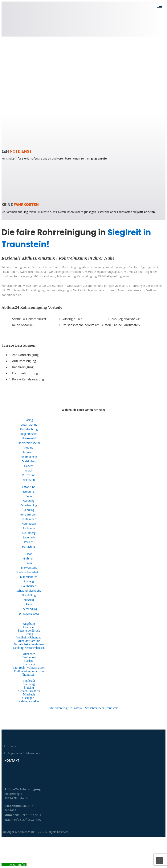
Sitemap (13, 746)
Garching (29, 501)
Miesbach (29, 694)
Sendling (29, 510)
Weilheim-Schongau (29, 637)
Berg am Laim (29, 514)
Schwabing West (29, 614)
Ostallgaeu (29, 698)
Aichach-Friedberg (29, 691)
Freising (29, 688)
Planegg (29, 581)
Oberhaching (29, 505)
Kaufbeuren (29, 657)
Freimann (29, 480)
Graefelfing (29, 595)
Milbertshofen (29, 577)
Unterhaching (29, 425)
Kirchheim (29, 558)
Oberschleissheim (29, 443)
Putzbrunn (29, 475)
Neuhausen (29, 524)
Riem (29, 604)
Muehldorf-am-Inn (29, 641)
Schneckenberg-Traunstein (65, 708)
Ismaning (29, 491)
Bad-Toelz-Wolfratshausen (29, 668)
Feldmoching (29, 457)
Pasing (29, 420)
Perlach (29, 542)
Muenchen (29, 654)
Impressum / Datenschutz (24, 753)
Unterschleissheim (29, 572)
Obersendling (29, 609)
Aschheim (29, 528)
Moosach (29, 452)
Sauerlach (29, 537)
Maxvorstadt (29, 568)
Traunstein (29, 675)
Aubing (29, 447)
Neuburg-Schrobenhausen (29, 648)
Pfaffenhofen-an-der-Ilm (29, 671)
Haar (29, 554)
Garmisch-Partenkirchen (29, 644)
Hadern (29, 466)
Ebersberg (29, 664)
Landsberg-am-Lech (29, 701)
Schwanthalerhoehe (29, 591)
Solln (29, 496)
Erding (29, 634)
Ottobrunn (29, 487)
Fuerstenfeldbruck (29, 631)
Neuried (29, 600)
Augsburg (29, 624)
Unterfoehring (29, 429)
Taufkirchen (29, 519)
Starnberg (29, 684)
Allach (29, 470)
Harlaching (29, 547)
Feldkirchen (29, 461)
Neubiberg (29, 533)
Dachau (29, 661)
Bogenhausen (29, 434)
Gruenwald (29, 438)
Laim (29, 563)
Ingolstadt (29, 681)
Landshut (29, 627)
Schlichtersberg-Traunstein (102, 708)
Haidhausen (29, 586)
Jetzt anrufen (100, 158)
